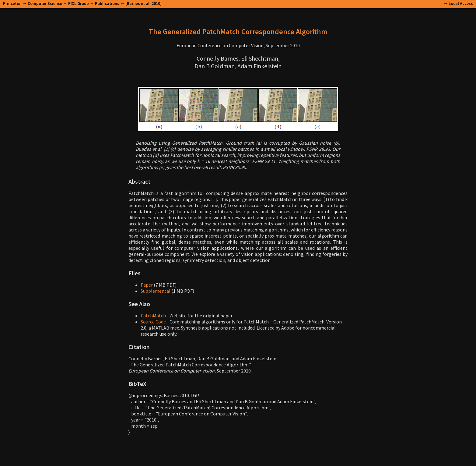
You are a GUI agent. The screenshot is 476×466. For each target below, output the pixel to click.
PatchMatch (153, 316)
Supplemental (156, 291)
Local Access (461, 3)
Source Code (153, 322)
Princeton (12, 3)
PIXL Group (79, 3)
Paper (147, 285)
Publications (107, 3)
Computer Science (45, 3)
